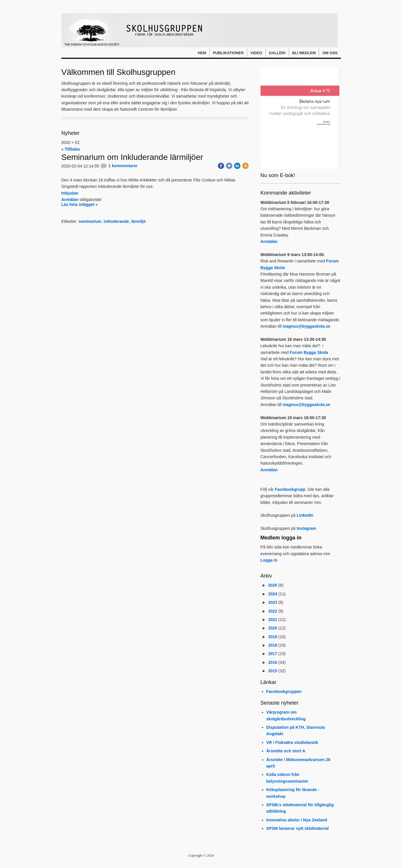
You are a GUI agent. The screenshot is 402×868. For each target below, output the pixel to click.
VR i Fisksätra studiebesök (292, 742)
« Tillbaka (71, 149)
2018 (273, 645)
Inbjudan (70, 193)
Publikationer (228, 53)
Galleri (277, 53)
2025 (273, 585)
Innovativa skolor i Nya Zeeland (297, 820)
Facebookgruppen (284, 691)
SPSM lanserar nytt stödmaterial (298, 828)
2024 (273, 594)
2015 (273, 671)
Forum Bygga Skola (309, 352)
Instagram (306, 528)
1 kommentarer (119, 166)
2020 (273, 628)
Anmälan (70, 200)
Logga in (269, 560)
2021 (273, 620)
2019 (273, 637)
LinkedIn (305, 515)
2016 (273, 662)
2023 (273, 602)
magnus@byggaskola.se (307, 326)
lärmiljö (139, 221)
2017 (273, 654)
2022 (273, 611)
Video (256, 53)
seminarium (90, 221)
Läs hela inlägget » (80, 204)
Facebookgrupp (290, 489)
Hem (202, 53)
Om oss (330, 53)
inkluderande (116, 221)
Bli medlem (304, 53)
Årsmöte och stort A (286, 751)
